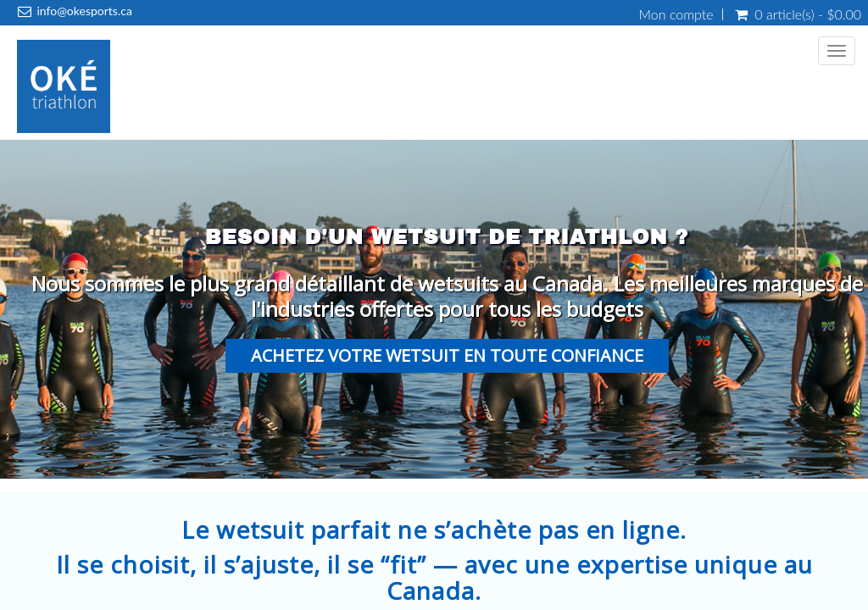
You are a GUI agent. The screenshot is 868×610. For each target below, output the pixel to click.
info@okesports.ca (84, 11)
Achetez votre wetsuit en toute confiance (447, 355)
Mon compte (676, 14)
